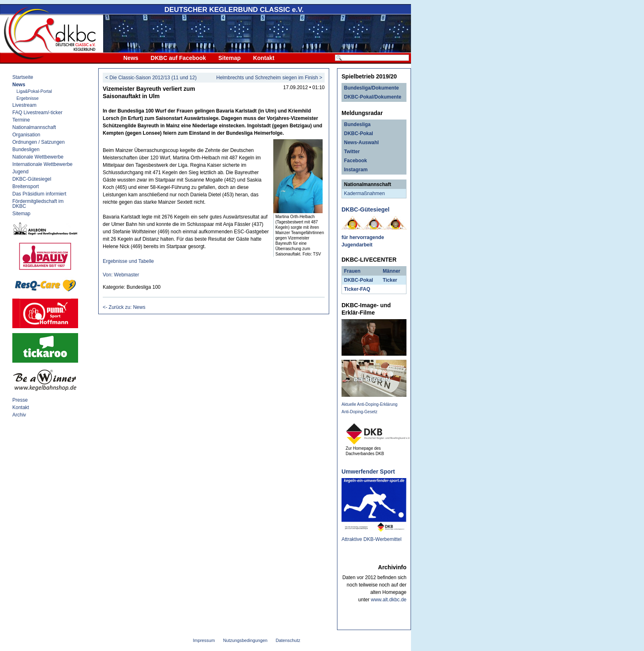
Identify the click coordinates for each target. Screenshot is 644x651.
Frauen (352, 271)
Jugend (20, 172)
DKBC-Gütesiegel (32, 179)
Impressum (204, 640)
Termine (21, 120)
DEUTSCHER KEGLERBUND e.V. (234, 10)
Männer (391, 271)
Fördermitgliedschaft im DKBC (38, 204)
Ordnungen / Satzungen (38, 142)
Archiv (19, 415)
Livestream (24, 105)
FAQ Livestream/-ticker (37, 113)
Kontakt (264, 58)
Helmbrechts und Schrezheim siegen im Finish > (269, 78)
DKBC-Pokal (359, 133)
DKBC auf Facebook (179, 58)
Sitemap (229, 58)
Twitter (352, 152)
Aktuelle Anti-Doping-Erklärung (369, 404)
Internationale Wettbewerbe (43, 164)
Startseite (23, 77)
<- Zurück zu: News (124, 307)
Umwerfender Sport (368, 472)
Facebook (355, 161)
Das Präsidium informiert (39, 194)
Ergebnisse (28, 98)
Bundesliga (357, 124)
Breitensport (26, 186)
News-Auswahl (361, 143)
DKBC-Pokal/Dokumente (373, 97)
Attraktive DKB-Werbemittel (372, 539)
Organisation (26, 135)
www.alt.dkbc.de (389, 600)
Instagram (356, 170)
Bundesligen (26, 150)
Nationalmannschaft (34, 127)
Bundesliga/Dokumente (371, 88)
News (131, 58)
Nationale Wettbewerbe (38, 157)
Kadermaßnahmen (364, 193)
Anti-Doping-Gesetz (359, 412)
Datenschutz (288, 640)
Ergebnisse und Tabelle (128, 261)
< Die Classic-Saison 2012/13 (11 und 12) (151, 78)
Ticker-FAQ (357, 289)
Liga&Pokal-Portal (34, 91)
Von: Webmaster (121, 275)
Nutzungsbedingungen (245, 640)
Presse (20, 400)
